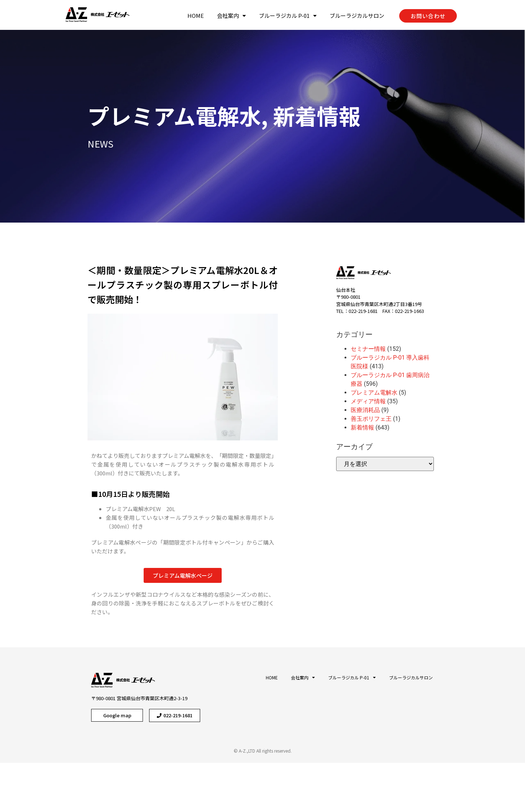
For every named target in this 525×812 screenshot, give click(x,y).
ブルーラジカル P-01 (288, 16)
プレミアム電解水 (145, 115)
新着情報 (287, 115)
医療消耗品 (365, 410)
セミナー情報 (368, 349)
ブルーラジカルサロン (357, 15)
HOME (196, 15)
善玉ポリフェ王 (371, 419)
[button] (428, 16)
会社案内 (231, 16)
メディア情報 (368, 401)
